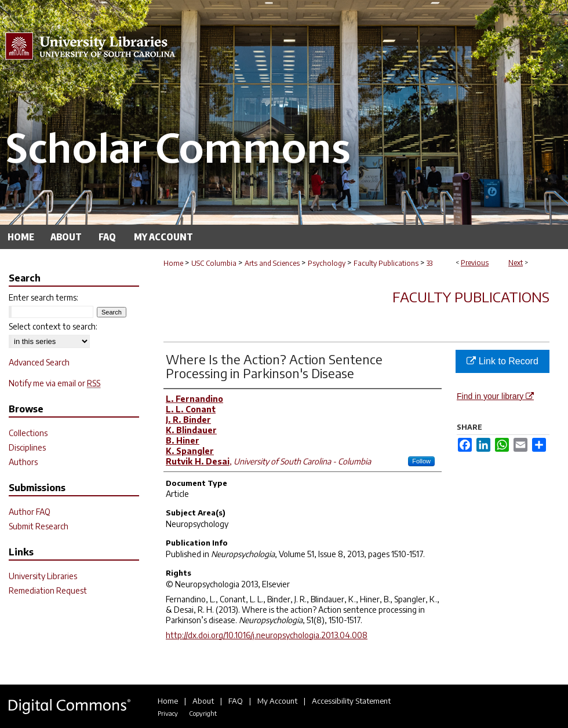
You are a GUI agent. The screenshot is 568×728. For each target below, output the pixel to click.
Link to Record (503, 361)
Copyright (203, 713)
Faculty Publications (386, 263)
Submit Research (39, 526)
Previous (475, 263)
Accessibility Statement (351, 701)
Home (173, 263)
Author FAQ (30, 512)
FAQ (236, 701)
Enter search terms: (43, 297)
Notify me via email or (54, 383)
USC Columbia (214, 263)
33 (429, 263)
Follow (421, 461)
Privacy (168, 713)
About (203, 701)
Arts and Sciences (272, 263)
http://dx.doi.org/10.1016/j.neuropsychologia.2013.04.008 (267, 635)
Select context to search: (53, 326)
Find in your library (495, 396)
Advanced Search (39, 362)
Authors (23, 462)
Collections (28, 433)
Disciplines (27, 447)
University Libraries (43, 576)
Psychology (327, 263)
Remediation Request (48, 590)
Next (516, 263)
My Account (277, 701)
